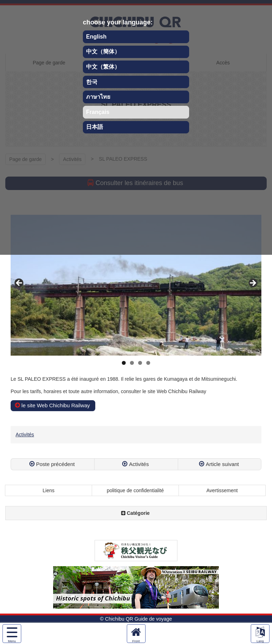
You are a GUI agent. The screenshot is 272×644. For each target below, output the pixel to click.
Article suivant (222, 464)
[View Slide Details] (136, 285)
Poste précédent (55, 464)
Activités (25, 435)
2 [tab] (132, 363)
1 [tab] (124, 363)
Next (253, 283)
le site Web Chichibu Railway (56, 405)
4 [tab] (148, 363)
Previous (19, 283)
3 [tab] (140, 363)
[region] (136, 285)
